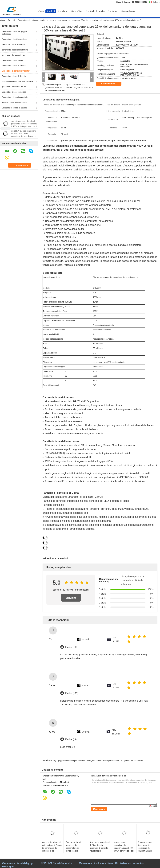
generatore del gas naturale (14, 55)
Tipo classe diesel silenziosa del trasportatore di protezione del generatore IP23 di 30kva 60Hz (74, 849)
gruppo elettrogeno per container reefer (74, 761)
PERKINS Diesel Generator (14, 45)
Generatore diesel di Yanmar (14, 66)
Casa (41, 11)
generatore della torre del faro (14, 87)
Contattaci (113, 11)
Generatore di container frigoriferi (32, 20)
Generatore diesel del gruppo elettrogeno (14, 33)
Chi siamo (63, 11)
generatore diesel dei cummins (15, 50)
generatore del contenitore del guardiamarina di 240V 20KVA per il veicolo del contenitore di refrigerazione (124, 849)
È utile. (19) (71, 739)
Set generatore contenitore (132, 761)
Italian (157, 2)
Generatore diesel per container (106, 761)
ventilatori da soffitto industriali (15, 103)
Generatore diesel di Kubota (14, 76)
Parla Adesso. (128, 11)
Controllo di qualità (95, 11)
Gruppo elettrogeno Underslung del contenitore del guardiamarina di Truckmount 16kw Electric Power (146, 849)
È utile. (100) (72, 647)
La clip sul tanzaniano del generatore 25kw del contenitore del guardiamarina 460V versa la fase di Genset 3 (69, 88)
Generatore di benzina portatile (15, 97)
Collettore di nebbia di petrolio (14, 108)
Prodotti (51, 11)
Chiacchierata (110, 84)
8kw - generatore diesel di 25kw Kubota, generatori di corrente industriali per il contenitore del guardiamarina (100, 849)
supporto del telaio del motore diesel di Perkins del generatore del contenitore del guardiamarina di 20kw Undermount (52, 849)
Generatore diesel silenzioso (14, 92)
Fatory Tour (77, 11)
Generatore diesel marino (13, 60)
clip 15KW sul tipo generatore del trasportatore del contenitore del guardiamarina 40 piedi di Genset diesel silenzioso (23, 136)
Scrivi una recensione (71, 599)
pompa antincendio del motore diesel (17, 81)
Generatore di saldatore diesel (15, 39)
